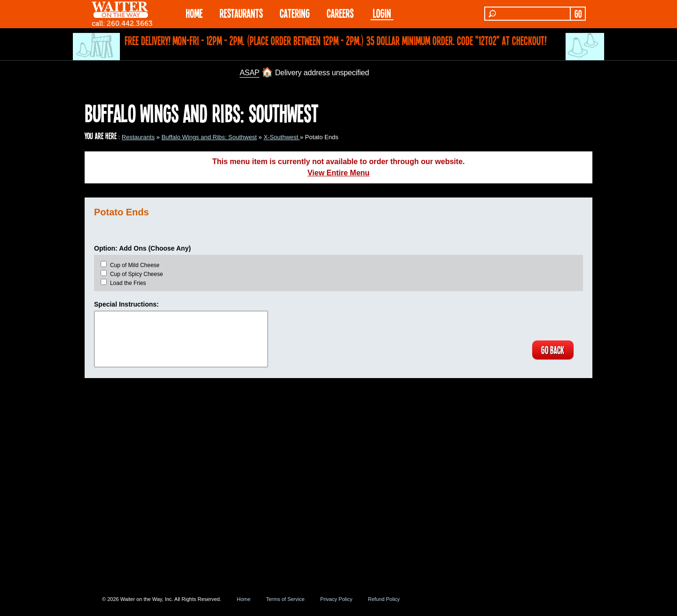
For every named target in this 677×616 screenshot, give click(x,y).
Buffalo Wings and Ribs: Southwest (209, 137)
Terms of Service (285, 599)
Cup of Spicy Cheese (137, 274)
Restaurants (138, 137)
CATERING (295, 13)
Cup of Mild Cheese (135, 265)
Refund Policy (384, 599)
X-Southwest (282, 137)
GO (578, 14)
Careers (340, 13)
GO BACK (553, 350)
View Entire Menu (338, 173)
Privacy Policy (336, 599)
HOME (194, 13)
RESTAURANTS (241, 13)
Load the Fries (128, 283)
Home (244, 599)
